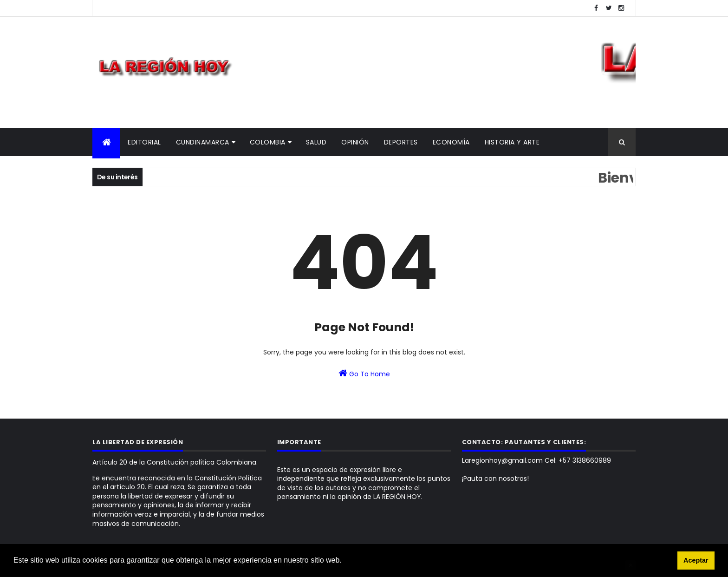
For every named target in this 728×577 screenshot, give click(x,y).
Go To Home (364, 374)
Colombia (268, 142)
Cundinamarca (203, 142)
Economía (451, 142)
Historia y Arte (512, 142)
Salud (316, 142)
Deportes (401, 142)
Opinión (355, 142)
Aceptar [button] (696, 560)
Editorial (144, 142)
